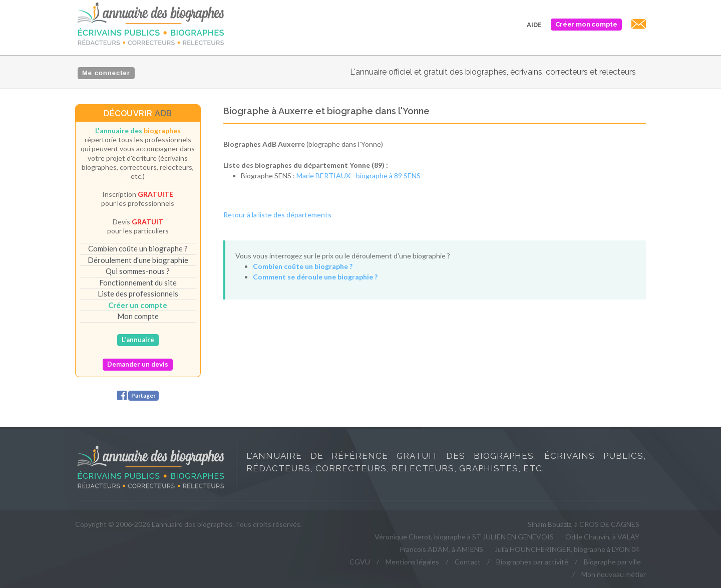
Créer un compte (138, 305)
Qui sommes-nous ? (138, 271)
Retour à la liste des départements (277, 215)
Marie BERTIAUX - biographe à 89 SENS (358, 176)
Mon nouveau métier (614, 574)
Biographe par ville (612, 562)
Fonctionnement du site (138, 282)
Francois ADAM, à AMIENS (442, 549)
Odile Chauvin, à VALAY (602, 537)
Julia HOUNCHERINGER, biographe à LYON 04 (567, 549)
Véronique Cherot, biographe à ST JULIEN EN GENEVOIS (464, 537)
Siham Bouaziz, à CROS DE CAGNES (584, 524)
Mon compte (138, 316)
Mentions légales (412, 562)
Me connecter (106, 73)
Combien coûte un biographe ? (138, 248)
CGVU (360, 562)
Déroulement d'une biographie (138, 260)
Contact (468, 562)
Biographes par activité (532, 562)
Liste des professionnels (138, 293)
